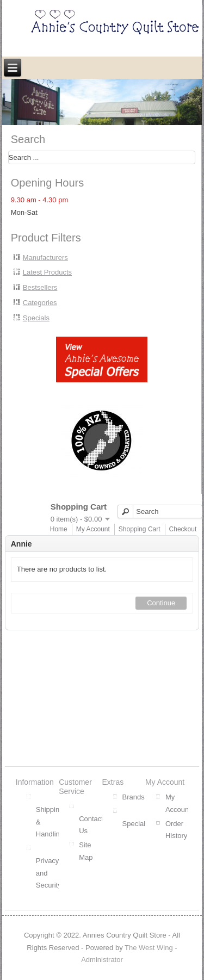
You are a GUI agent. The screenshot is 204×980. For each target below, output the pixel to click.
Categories (40, 303)
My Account (93, 529)
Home (59, 529)
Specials (36, 318)
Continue (161, 603)
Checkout (183, 529)
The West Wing (149, 948)
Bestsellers (40, 287)
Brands (134, 797)
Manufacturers (45, 258)
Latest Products (47, 272)
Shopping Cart (140, 529)
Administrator (102, 960)
